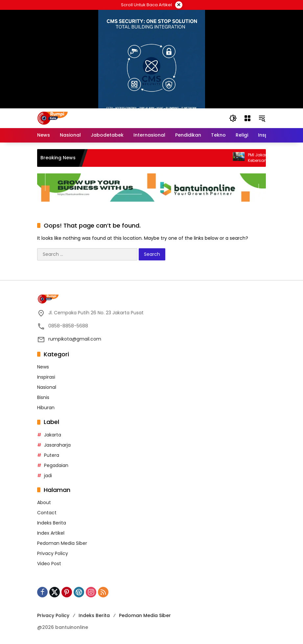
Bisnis (43, 397)
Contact (47, 513)
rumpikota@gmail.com (75, 339)
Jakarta (53, 435)
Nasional (47, 387)
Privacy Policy (53, 553)
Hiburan (46, 408)
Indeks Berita (52, 523)
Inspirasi (46, 377)
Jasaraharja (57, 445)
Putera (52, 455)
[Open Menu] (247, 118)
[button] (233, 118)
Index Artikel (51, 533)
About (44, 502)
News (43, 367)
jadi (48, 476)
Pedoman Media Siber (62, 543)
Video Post (49, 564)
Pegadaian (56, 465)
